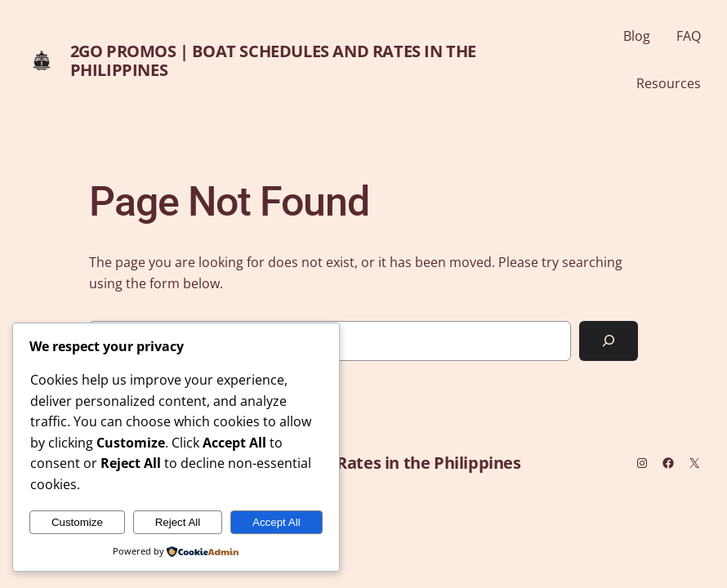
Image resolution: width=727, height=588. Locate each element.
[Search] (609, 341)
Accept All (277, 522)
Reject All (178, 522)
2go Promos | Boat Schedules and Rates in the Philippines (273, 60)
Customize (77, 522)
